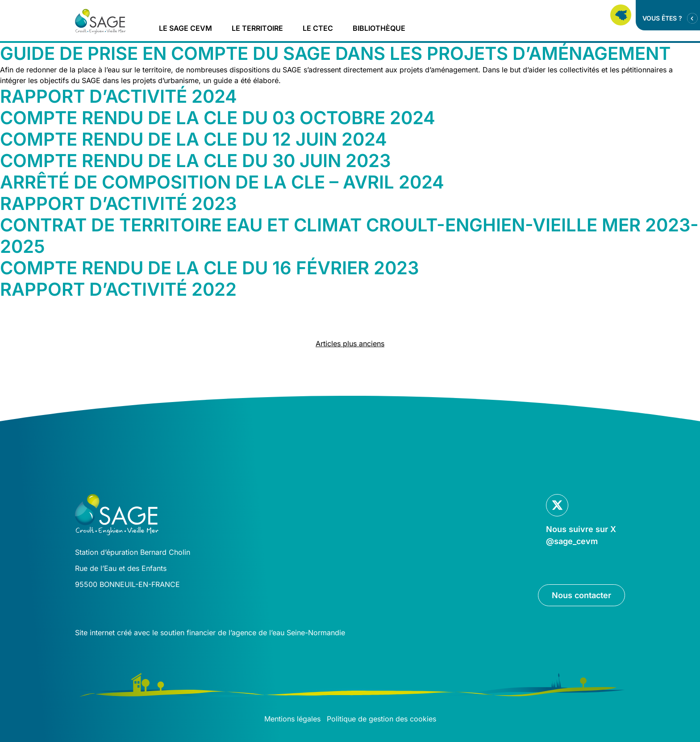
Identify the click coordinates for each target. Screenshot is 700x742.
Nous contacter (581, 595)
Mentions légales (292, 719)
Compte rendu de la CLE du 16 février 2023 (209, 268)
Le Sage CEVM (185, 28)
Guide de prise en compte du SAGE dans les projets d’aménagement (335, 53)
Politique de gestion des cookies (381, 719)
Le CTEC (318, 28)
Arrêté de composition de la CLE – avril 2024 (222, 182)
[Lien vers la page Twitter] (582, 521)
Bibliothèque (379, 28)
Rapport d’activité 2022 (118, 289)
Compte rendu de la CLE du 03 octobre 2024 (218, 118)
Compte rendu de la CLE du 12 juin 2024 (194, 139)
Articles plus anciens (350, 344)
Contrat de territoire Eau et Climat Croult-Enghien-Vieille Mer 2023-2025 (349, 236)
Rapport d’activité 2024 (119, 96)
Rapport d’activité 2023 (118, 203)
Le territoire (257, 28)
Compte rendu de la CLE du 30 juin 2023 (195, 161)
